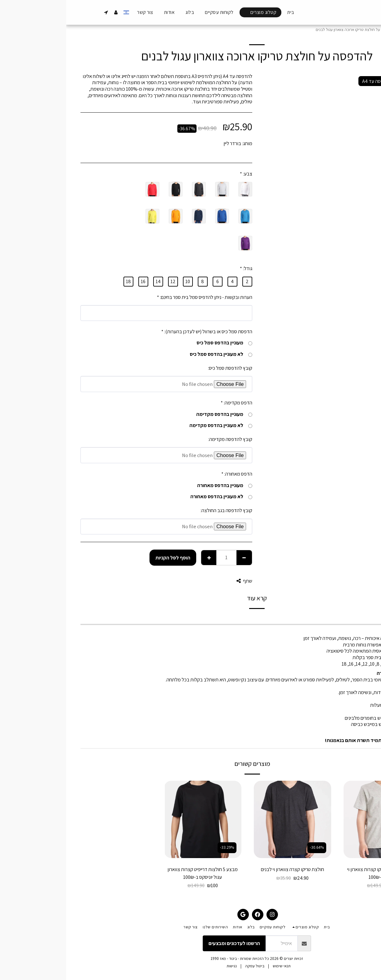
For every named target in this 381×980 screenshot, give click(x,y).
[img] (316, 819)
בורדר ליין (166, 143)
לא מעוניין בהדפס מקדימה (155, 425)
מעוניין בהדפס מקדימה (158, 414)
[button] (40, 12)
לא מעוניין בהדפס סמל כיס (155, 354)
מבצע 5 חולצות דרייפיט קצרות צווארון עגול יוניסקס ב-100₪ (136, 873)
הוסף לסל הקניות (107, 558)
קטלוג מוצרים (345, 30)
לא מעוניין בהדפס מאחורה (155, 496)
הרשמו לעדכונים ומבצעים (168, 943)
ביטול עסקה (188, 966)
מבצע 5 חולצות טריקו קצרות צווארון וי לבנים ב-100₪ (316, 873)
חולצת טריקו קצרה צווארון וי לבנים (226, 869)
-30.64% (251, 847)
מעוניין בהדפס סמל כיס (158, 343)
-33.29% (340, 847)
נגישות (165, 966)
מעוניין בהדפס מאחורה (158, 485)
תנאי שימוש (215, 966)
